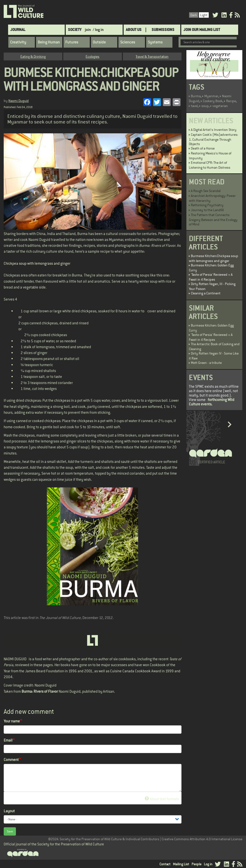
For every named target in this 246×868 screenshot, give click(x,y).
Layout (9, 811)
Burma (196, 96)
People (196, 864)
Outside (99, 42)
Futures (72, 42)
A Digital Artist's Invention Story (214, 130)
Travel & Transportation (152, 56)
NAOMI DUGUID (15, 659)
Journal (18, 30)
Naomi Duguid (19, 101)
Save (10, 831)
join (88, 30)
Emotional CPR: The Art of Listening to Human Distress (210, 165)
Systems (155, 42)
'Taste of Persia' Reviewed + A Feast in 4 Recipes (211, 277)
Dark (194, 15)
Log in (208, 864)
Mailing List (181, 864)
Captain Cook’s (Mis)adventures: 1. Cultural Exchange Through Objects (213, 139)
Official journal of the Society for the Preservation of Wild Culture (54, 844)
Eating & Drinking (33, 56)
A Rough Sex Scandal (206, 191)
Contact (165, 864)
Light (204, 15)
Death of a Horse (203, 148)
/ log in (98, 30)
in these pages (41, 665)
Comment (11, 760)
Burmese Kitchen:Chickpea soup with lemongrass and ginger (214, 258)
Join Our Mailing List (202, 30)
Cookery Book (213, 101)
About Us (134, 30)
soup (205, 106)
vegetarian (220, 106)
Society (75, 30)
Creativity (18, 42)
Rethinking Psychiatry (207, 205)
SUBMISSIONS (163, 30)
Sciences (128, 42)
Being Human (49, 42)
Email (8, 740)
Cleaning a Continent (206, 293)
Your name (12, 721)
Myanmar (211, 96)
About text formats (162, 799)
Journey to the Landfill (207, 210)
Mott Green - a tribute (206, 363)
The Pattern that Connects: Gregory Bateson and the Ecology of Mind (213, 220)
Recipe (231, 101)
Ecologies (92, 56)
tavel (194, 106)
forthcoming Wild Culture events (212, 402)
